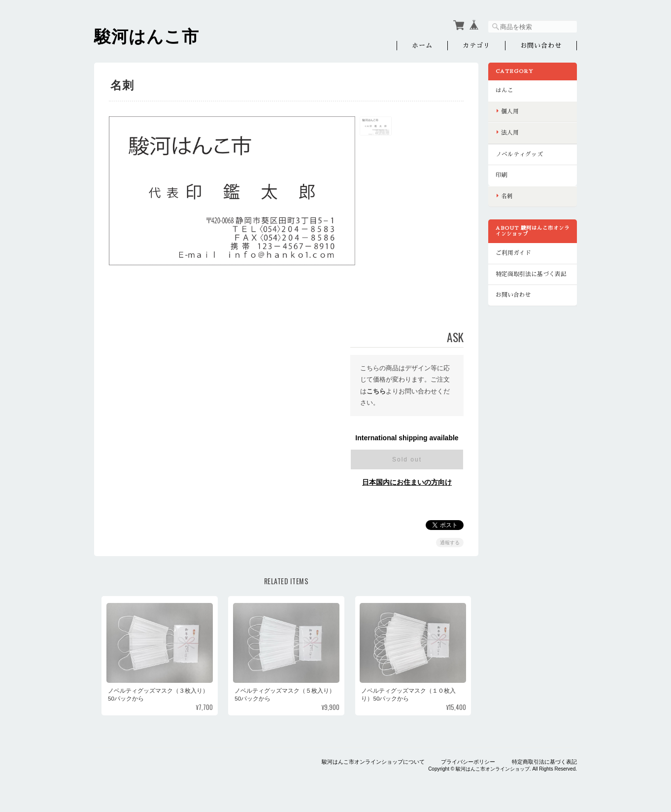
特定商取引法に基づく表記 (531, 274)
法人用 (510, 133)
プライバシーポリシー (468, 762)
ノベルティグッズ (519, 154)
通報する (450, 543)
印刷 (502, 175)
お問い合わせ (541, 46)
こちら (376, 391)
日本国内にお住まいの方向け (407, 482)
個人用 (510, 111)
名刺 (507, 196)
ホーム (422, 46)
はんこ (504, 90)
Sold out (407, 459)
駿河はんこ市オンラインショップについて (373, 762)
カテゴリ (476, 46)
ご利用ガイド (513, 253)
